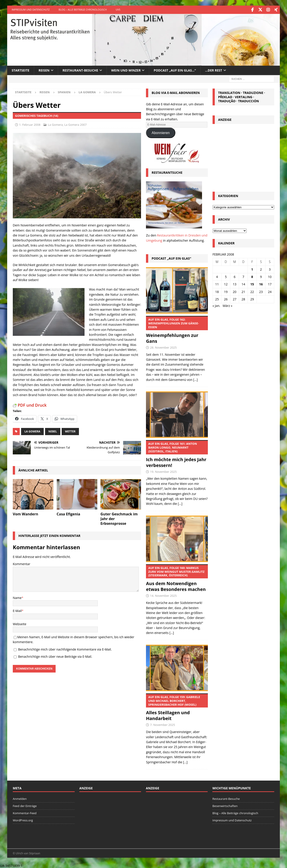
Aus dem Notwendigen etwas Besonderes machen (177, 578)
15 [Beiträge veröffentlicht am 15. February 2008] (252, 284)
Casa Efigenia (68, 514)
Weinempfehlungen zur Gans (177, 330)
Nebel (53, 431)
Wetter (70, 431)
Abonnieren (161, 132)
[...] (196, 379)
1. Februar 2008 (30, 124)
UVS (118, 10)
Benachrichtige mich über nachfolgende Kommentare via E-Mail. (65, 649)
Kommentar (22, 563)
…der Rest (214, 70)
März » (227, 305)
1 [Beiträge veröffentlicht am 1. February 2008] (252, 269)
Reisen (44, 70)
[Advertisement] (243, 156)
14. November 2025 (163, 595)
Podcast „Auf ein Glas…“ (175, 70)
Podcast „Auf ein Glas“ (171, 258)
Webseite (20, 624)
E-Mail (17, 610)
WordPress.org (23, 820)
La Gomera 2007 (76, 124)
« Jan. (216, 305)
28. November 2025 (163, 347)
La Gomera (55, 124)
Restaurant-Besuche (80, 70)
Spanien (64, 92)
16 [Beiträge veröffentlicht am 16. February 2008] (261, 284)
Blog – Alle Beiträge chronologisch (83, 10)
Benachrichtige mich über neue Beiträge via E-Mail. (55, 656)
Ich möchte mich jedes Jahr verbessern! (177, 454)
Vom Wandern (25, 514)
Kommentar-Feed (25, 813)
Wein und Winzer (126, 70)
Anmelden (20, 798)
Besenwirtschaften (225, 805)
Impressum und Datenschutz (31, 10)
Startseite (21, 70)
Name (17, 597)
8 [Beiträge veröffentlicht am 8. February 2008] (252, 276)
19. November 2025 (163, 471)
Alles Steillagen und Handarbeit (177, 707)
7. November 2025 (162, 724)
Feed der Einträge (25, 805)
